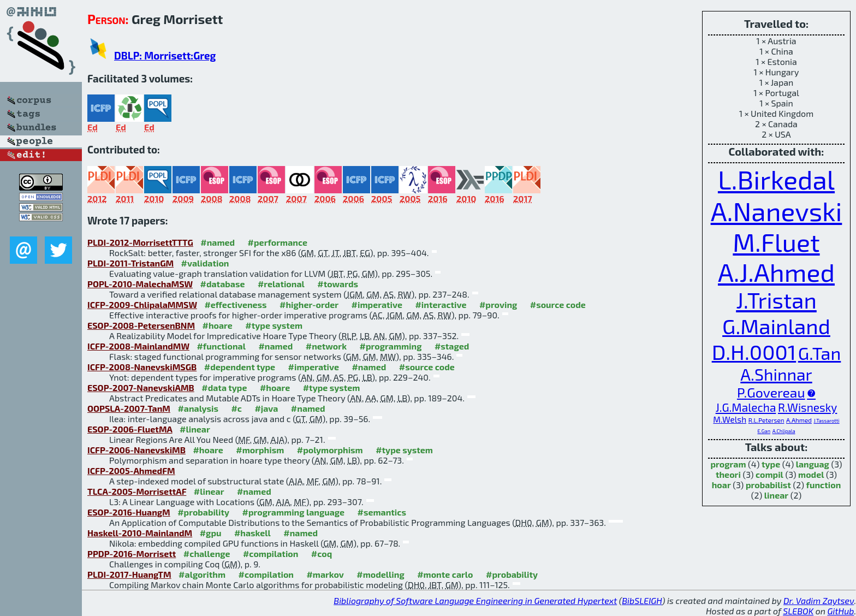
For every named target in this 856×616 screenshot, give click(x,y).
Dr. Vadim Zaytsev (819, 600)
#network (326, 346)
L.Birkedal (776, 179)
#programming (391, 346)
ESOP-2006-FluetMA (130, 429)
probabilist (768, 485)
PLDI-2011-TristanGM (130, 263)
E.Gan (764, 431)
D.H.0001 (754, 351)
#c (236, 408)
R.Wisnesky (807, 407)
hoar (721, 485)
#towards (338, 284)
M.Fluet (776, 242)
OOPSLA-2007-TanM (129, 408)
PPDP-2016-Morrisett (132, 553)
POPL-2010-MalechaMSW (140, 284)
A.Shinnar (776, 374)
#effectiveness (235, 304)
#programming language (293, 512)
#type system (274, 325)
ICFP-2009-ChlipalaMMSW (142, 304)
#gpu (211, 533)
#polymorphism (330, 450)
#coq (322, 553)
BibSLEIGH (642, 600)
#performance (278, 242)
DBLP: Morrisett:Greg (165, 55)
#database (223, 284)
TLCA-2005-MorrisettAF (137, 491)
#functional (221, 346)
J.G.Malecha (746, 407)
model (811, 474)
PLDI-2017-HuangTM (129, 574)
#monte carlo (445, 574)
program (728, 464)
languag (813, 464)
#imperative (377, 304)
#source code (558, 304)
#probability (203, 512)
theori (728, 474)
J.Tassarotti (827, 421)
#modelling (380, 574)
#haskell (252, 533)
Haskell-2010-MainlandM (140, 533)
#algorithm (202, 574)
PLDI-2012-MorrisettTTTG (140, 242)
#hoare (218, 325)
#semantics (382, 512)
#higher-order (309, 304)
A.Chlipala (784, 431)
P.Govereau (771, 392)
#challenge (207, 553)
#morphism (260, 450)
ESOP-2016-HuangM (129, 512)
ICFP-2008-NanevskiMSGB (142, 367)
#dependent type (240, 367)
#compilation (271, 553)
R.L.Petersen (766, 420)
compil (769, 474)
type (771, 464)
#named (218, 242)
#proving (498, 304)
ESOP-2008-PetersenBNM (141, 325)
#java (266, 408)
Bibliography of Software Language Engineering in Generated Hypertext (475, 600)
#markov (325, 574)
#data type (224, 387)
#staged (452, 346)
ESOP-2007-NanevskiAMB (141, 387)
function (824, 485)
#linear (195, 429)
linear (776, 495)
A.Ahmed (799, 420)
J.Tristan (776, 300)
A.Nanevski (777, 211)
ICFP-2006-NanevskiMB (136, 450)
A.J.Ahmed (776, 272)
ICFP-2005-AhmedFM (131, 470)
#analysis (198, 408)
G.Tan (820, 353)
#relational (281, 284)
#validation (205, 263)
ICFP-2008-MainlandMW (138, 346)
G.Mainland (776, 326)
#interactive (441, 304)
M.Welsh (730, 419)
